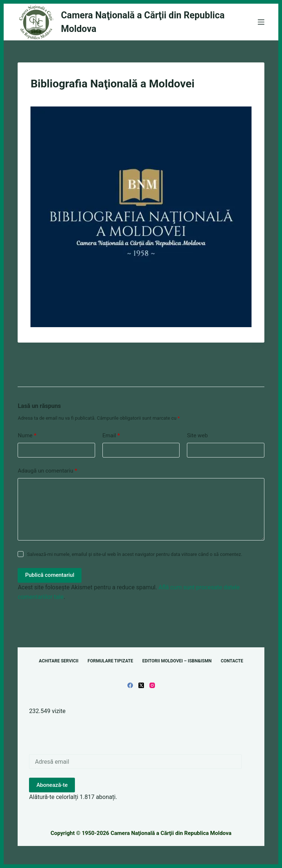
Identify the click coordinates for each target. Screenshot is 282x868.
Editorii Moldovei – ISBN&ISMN (177, 661)
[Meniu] (261, 22)
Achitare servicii (59, 661)
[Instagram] (152, 685)
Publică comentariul (50, 575)
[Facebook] (130, 685)
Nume (27, 436)
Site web (197, 435)
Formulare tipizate (111, 661)
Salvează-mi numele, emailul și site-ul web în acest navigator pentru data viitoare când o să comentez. (135, 554)
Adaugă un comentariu (47, 471)
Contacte (232, 661)
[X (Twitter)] (141, 685)
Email (111, 436)
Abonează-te (52, 785)
